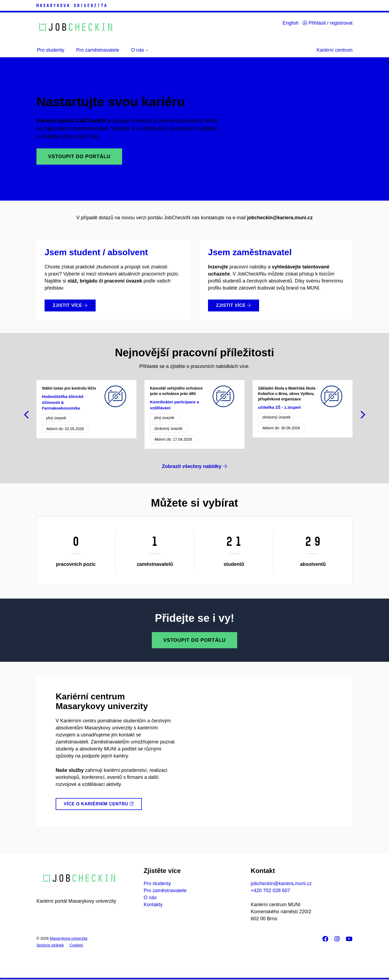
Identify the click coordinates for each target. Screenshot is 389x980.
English (291, 23)
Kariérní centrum (335, 50)
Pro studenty (157, 883)
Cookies (76, 945)
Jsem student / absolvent (96, 252)
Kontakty (153, 905)
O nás (150, 898)
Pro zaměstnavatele (165, 891)
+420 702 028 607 (270, 891)
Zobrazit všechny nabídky (194, 466)
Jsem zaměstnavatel (250, 252)
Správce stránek (50, 945)
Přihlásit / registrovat (328, 23)
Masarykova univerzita (68, 938)
